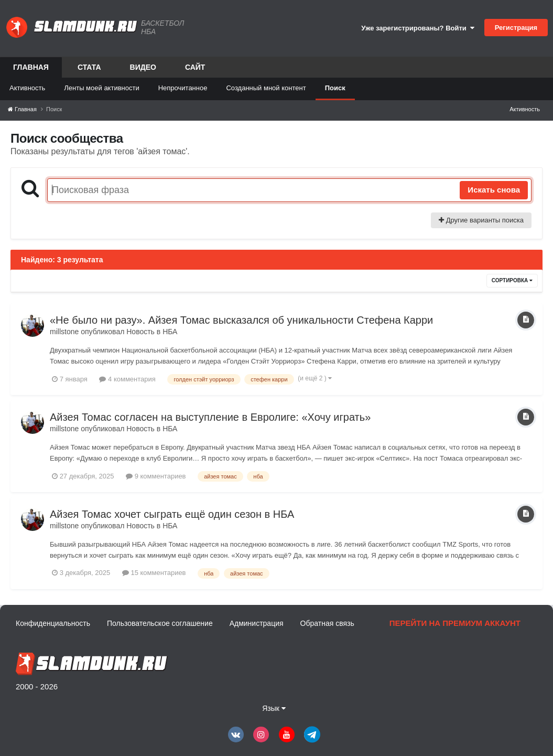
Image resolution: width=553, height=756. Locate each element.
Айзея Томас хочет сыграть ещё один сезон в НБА (172, 514)
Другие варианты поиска (481, 220)
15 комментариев (154, 573)
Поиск (335, 88)
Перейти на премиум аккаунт (455, 623)
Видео (143, 67)
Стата (89, 67)
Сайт (195, 67)
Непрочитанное (183, 88)
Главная (31, 70)
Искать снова (494, 190)
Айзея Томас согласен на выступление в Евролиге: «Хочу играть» (210, 417)
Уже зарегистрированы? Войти (418, 28)
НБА (170, 332)
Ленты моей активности (101, 88)
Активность (27, 88)
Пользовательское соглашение (160, 623)
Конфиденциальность (53, 623)
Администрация (257, 623)
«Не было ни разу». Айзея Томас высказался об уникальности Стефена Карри (241, 320)
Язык (274, 708)
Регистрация (516, 28)
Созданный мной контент (266, 88)
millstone (64, 332)
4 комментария (127, 379)
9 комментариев (156, 476)
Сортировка (512, 280)
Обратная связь (327, 623)
